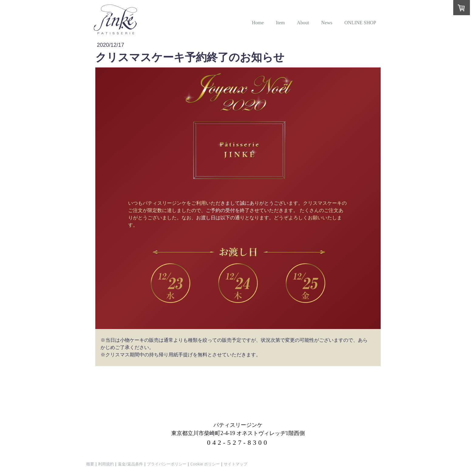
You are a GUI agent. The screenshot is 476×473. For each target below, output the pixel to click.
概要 (90, 464)
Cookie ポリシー (205, 464)
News (327, 23)
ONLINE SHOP (360, 23)
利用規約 (106, 464)
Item (280, 23)
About (303, 23)
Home (258, 23)
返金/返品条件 (130, 464)
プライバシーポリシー (167, 464)
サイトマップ (236, 464)
